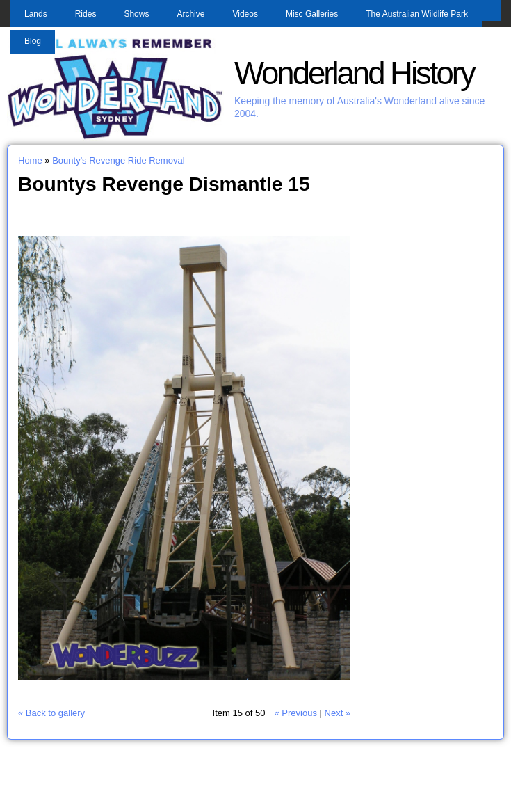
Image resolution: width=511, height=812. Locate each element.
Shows (136, 14)
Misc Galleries (312, 14)
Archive (190, 14)
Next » (338, 713)
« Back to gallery (51, 713)
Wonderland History (354, 73)
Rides (86, 14)
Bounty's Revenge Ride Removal (118, 160)
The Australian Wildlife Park (417, 14)
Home (30, 160)
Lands (36, 14)
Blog (33, 41)
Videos (245, 14)
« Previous (295, 713)
